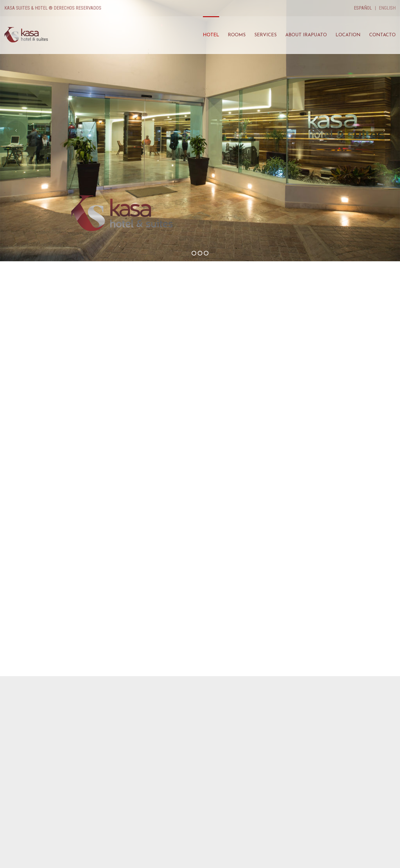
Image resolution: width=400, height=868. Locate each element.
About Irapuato (306, 35)
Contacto (382, 35)
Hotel (211, 35)
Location (348, 35)
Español (363, 8)
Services (265, 35)
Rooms (237, 35)
